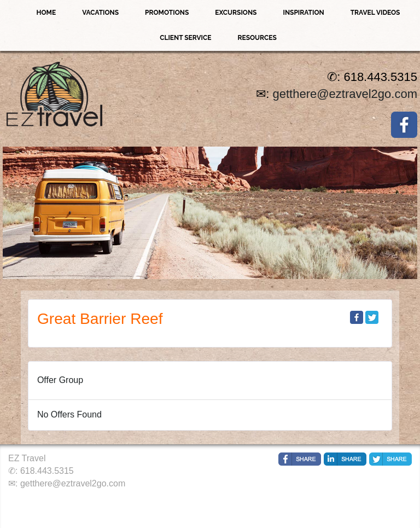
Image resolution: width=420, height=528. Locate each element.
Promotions (167, 13)
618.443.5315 (47, 471)
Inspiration (303, 13)
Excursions (236, 13)
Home (46, 13)
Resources (257, 38)
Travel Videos (375, 13)
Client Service (185, 38)
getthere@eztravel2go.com (345, 94)
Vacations (100, 13)
